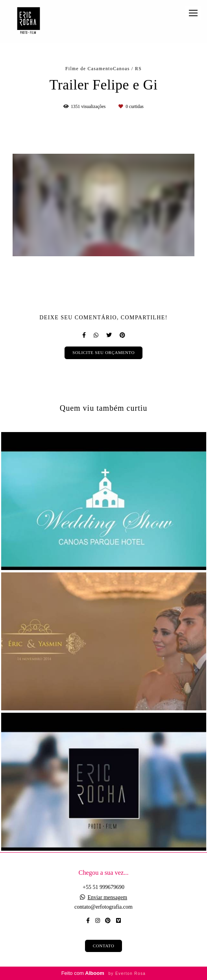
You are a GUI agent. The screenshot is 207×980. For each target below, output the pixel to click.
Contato (104, 946)
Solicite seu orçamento (103, 352)
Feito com (104, 973)
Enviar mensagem (107, 898)
